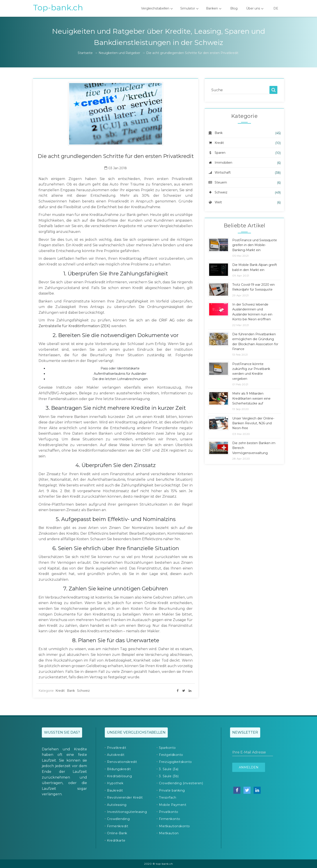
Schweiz (83, 691)
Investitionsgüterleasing (127, 812)
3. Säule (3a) (169, 769)
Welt (215, 202)
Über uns (255, 8)
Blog (234, 8)
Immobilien (220, 163)
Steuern (217, 182)
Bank (71, 691)
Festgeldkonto (171, 755)
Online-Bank (117, 833)
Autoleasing (117, 805)
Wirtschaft (219, 172)
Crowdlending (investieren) (181, 783)
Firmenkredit (118, 826)
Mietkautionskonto (174, 826)
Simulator (189, 8)
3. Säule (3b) (169, 776)
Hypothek (115, 783)
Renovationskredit (122, 762)
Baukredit (115, 790)
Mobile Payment (173, 805)
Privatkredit (117, 748)
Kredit (60, 691)
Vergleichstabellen (157, 8)
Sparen (217, 153)
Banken (214, 8)
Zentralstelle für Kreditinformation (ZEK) (74, 326)
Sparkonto (167, 748)
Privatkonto (169, 812)
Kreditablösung (119, 776)
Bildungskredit (119, 769)
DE (276, 8)
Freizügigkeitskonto (175, 762)
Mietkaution (169, 833)
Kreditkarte (116, 840)
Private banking (172, 790)
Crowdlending (118, 819)
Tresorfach (168, 798)
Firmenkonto (170, 819)
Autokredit (116, 755)
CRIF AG (167, 320)
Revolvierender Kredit (125, 798)
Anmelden (249, 767)
